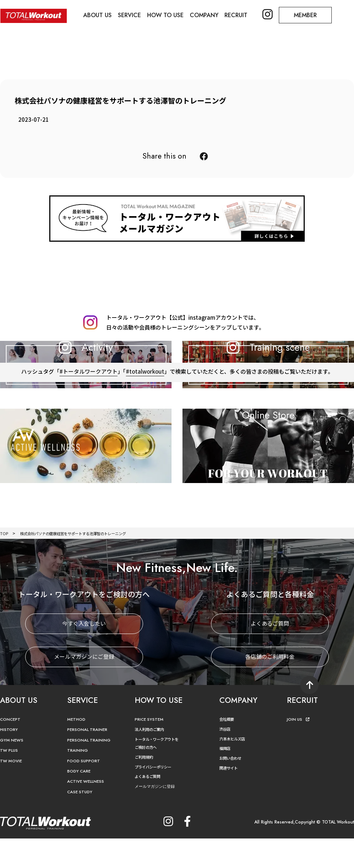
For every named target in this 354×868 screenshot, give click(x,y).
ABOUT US (98, 15)
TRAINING (78, 784)
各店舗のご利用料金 (270, 691)
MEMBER (310, 15)
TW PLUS (10, 784)
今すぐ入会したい (84, 657)
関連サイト (230, 801)
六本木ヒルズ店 (235, 772)
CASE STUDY (81, 826)
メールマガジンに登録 (158, 820)
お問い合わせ (232, 792)
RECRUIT (239, 15)
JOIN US (299, 753)
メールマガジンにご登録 (84, 691)
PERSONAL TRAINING (91, 774)
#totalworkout (145, 419)
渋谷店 (226, 762)
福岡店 (226, 782)
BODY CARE (80, 805)
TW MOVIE (12, 795)
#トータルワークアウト (88, 419)
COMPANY (207, 15)
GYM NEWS (13, 774)
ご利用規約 (146, 791)
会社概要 (228, 753)
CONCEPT (11, 753)
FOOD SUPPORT (85, 795)
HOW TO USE (167, 15)
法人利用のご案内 (152, 763)
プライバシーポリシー (157, 800)
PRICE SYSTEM (150, 753)
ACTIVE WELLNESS (88, 815)
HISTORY (9, 764)
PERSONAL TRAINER (90, 764)
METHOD (77, 753)
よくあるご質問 (270, 657)
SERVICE (131, 15)
